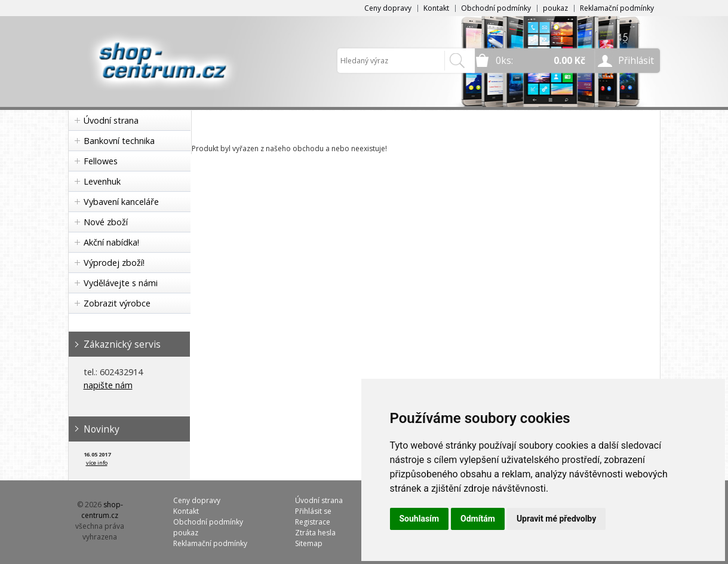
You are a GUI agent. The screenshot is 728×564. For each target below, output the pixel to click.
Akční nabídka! (111, 242)
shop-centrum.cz (102, 510)
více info (97, 463)
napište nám (108, 385)
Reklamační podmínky (617, 8)
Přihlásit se (313, 511)
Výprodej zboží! (114, 263)
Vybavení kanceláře (121, 202)
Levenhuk (102, 181)
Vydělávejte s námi (121, 283)
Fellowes (101, 161)
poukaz (555, 8)
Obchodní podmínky (496, 8)
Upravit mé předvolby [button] (556, 519)
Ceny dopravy (388, 8)
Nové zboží (106, 222)
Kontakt (436, 8)
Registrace (313, 522)
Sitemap (309, 543)
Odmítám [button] (478, 519)
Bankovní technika (119, 141)
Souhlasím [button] (420, 519)
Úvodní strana (111, 120)
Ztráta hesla (315, 533)
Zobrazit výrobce (117, 303)
